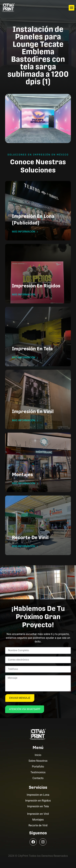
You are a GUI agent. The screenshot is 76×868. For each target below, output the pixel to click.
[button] (71, 8)
